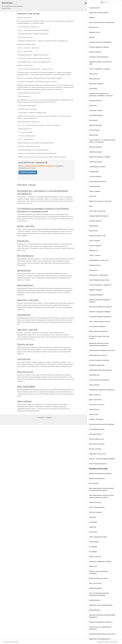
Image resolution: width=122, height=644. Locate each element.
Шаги (91, 206)
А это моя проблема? (95, 177)
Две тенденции (94, 483)
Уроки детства (93, 74)
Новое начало (93, 532)
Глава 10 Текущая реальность (98, 464)
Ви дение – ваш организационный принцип (102, 459)
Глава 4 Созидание (95, 191)
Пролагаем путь (94, 27)
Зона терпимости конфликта (97, 326)
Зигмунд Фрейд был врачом (97, 181)
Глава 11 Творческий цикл (97, 507)
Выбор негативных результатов (98, 578)
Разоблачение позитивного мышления (100, 370)
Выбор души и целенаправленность (100, 639)
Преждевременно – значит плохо (99, 260)
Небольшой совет (94, 375)
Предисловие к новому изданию (99, 13)
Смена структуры (94, 385)
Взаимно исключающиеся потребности (101, 622)
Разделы (49, 418)
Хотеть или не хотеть (95, 583)
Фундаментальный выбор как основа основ (102, 634)
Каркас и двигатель (95, 395)
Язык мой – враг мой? (28, 300)
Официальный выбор (95, 588)
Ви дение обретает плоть (96, 439)
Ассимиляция (93, 522)
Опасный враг (24, 315)
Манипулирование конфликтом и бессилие (102, 350)
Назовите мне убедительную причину (100, 473)
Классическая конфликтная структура (100, 307)
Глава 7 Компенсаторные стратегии (100, 321)
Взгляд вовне (93, 105)
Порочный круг (94, 135)
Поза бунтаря (93, 89)
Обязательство (93, 231)
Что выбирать (93, 547)
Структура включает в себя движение (100, 42)
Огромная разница (95, 186)
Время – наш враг (26, 226)
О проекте (41, 418)
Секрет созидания (94, 241)
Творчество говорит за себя (97, 236)
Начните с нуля (94, 414)
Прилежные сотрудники (96, 84)
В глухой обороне (94, 130)
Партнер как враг (25, 344)
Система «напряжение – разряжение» (100, 285)
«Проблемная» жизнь (95, 152)
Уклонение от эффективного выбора (100, 561)
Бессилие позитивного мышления (99, 360)
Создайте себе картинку (96, 419)
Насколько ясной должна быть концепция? (102, 424)
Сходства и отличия (95, 502)
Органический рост (95, 265)
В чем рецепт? (93, 270)
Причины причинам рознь (97, 478)
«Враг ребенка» (25, 401)
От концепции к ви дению (97, 429)
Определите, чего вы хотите (97, 454)
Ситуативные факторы (96, 115)
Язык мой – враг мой (27, 329)
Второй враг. (23, 241)
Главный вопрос (94, 172)
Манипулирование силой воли (98, 355)
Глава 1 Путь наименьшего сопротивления (102, 22)
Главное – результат (95, 255)
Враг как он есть (25, 372)
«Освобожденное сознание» (97, 167)
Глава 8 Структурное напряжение (99, 380)
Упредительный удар (95, 125)
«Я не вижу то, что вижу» (97, 405)
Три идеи (92, 37)
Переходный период (95, 434)
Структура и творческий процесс (99, 57)
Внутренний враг (25, 255)
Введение (92, 17)
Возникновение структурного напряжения (102, 390)
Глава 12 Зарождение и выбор (98, 537)
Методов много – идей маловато (99, 275)
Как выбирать (93, 552)
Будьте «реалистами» (95, 400)
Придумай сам (93, 250)
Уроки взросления (94, 79)
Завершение (93, 527)
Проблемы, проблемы (96, 147)
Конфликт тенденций (95, 290)
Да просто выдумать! (95, 245)
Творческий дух (94, 226)
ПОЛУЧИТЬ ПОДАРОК (28, 172)
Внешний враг (24, 270)
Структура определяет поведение (99, 47)
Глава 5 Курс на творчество (97, 211)
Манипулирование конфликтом (98, 331)
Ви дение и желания (95, 449)
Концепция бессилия (95, 101)
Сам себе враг (24, 359)
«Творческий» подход (96, 162)
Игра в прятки (93, 120)
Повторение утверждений (97, 365)
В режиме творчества (95, 221)
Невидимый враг (25, 285)
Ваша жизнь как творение (97, 444)
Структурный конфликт (96, 295)
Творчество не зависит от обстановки (100, 201)
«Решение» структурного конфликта (100, 312)
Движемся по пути (95, 32)
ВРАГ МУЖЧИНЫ (26, 386)
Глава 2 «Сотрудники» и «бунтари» (100, 69)
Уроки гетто (93, 196)
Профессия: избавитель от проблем (100, 157)
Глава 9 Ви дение (94, 409)
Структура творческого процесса (99, 216)
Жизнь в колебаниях (95, 52)
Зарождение (93, 517)
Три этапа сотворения (96, 512)
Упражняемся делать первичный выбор (101, 605)
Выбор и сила (93, 566)
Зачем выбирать (94, 542)
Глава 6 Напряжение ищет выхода (99, 280)
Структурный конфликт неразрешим (100, 317)
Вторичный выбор (95, 610)
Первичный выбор (95, 600)
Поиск (104, 2)
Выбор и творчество (95, 557)
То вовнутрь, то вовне (96, 110)
